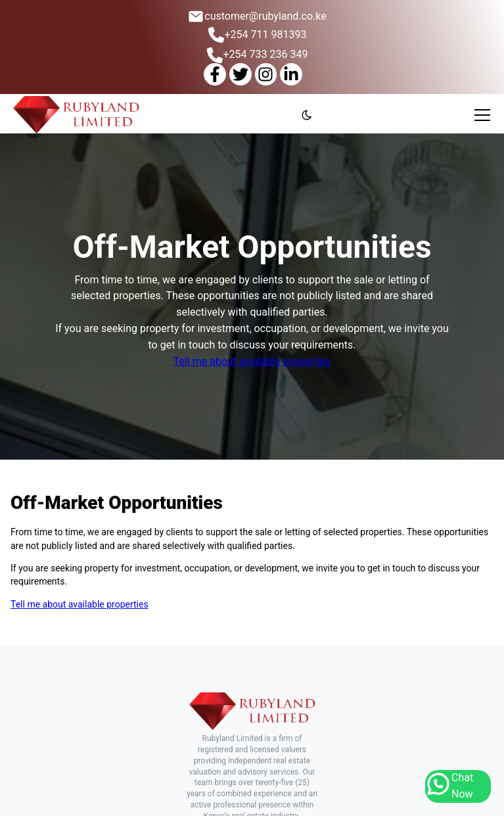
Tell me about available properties (252, 361)
